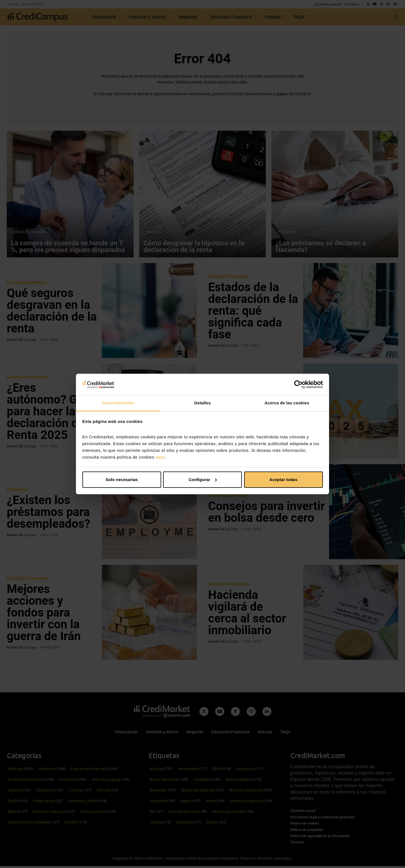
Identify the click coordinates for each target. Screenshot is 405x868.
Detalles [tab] (202, 403)
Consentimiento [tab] (118, 403)
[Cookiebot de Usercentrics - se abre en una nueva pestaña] (298, 384)
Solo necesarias (121, 480)
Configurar (203, 480)
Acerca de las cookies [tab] (287, 403)
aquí (160, 457)
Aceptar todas (283, 480)
